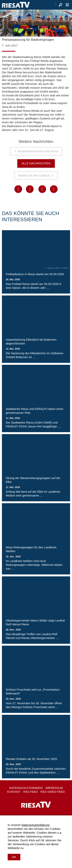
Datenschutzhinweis (26, 788)
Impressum (54, 788)
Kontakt (14, 792)
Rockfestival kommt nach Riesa (38, 151)
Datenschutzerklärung (36, 825)
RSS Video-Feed (53, 792)
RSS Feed (31, 792)
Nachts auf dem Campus (34, 175)
